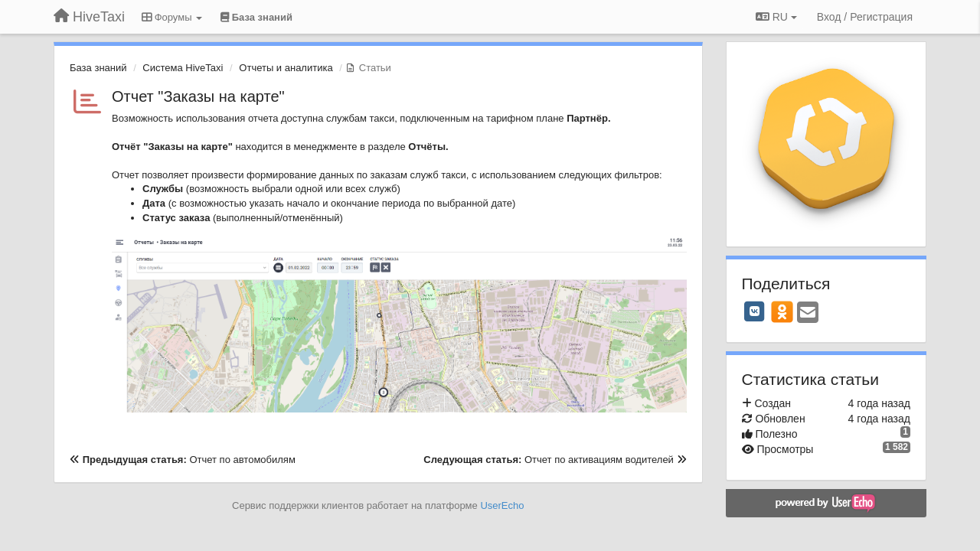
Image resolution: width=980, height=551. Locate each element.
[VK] (755, 311)
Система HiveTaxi (183, 68)
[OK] (782, 311)
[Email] (808, 313)
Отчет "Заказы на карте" (198, 96)
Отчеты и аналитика (286, 68)
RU (776, 17)
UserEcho (502, 505)
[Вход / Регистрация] (865, 17)
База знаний (98, 68)
